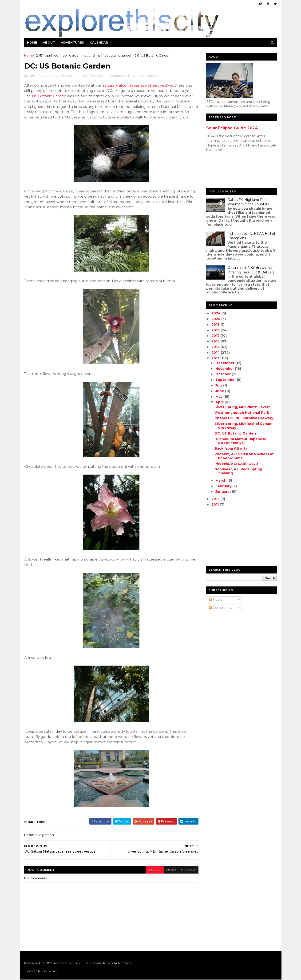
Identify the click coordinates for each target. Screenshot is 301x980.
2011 (215, 504)
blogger (151, 870)
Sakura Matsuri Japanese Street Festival (138, 86)
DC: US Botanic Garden (235, 433)
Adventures (73, 42)
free (64, 55)
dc (56, 55)
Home (32, 42)
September (226, 380)
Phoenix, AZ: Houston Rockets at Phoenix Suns (244, 456)
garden (75, 55)
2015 (216, 347)
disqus (168, 870)
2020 (216, 319)
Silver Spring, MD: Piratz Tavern (242, 407)
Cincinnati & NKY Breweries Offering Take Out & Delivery (251, 270)
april (49, 55)
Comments (220, 608)
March (221, 480)
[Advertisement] (225, 171)
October (223, 374)
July (219, 385)
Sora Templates (121, 963)
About (49, 42)
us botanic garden (119, 55)
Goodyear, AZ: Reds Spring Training (238, 471)
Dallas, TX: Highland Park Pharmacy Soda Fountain (248, 202)
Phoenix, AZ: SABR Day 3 (236, 464)
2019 (216, 325)
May (219, 397)
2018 (216, 330)
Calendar (99, 42)
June (220, 391)
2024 (216, 313)
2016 (216, 341)
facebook (186, 870)
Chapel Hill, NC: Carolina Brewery (244, 418)
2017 (216, 336)
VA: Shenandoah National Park (242, 413)
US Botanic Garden (49, 96)
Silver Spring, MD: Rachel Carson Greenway (243, 426)
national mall (93, 55)
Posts (216, 599)
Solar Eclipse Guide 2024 (232, 128)
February (224, 486)
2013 (40, 55)
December (225, 363)
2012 (216, 499)
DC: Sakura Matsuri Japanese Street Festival (240, 441)
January (223, 492)
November (225, 369)
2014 (216, 353)
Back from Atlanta (231, 448)
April (220, 402)
